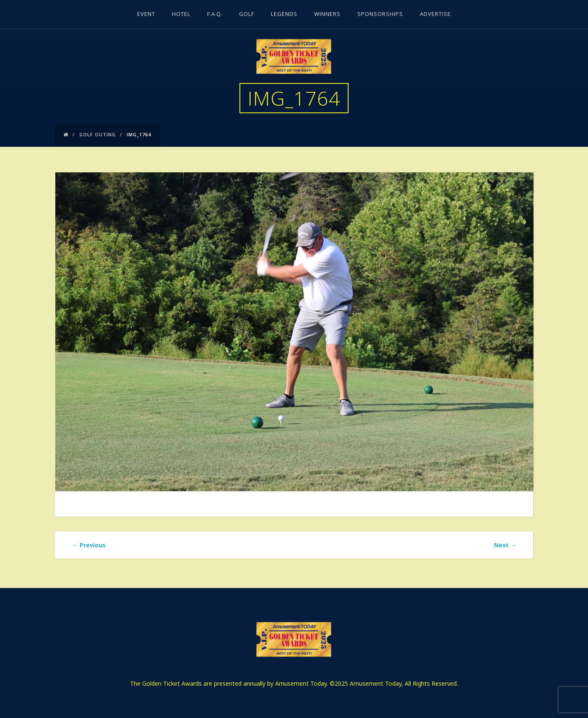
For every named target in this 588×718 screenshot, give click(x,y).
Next (505, 545)
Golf (247, 15)
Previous (89, 545)
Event (146, 15)
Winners (327, 15)
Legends (284, 15)
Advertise (435, 15)
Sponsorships (380, 15)
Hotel (181, 15)
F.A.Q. (215, 15)
